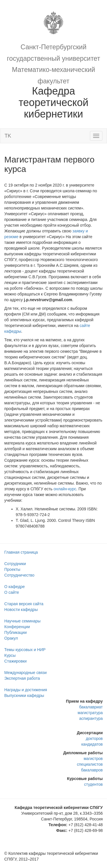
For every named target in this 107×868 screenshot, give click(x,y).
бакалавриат (91, 707)
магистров (93, 759)
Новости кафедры (21, 610)
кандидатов (92, 744)
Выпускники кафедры (24, 695)
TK (8, 136)
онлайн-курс (65, 489)
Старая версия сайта (24, 604)
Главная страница (21, 552)
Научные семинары (22, 621)
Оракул (11, 638)
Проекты (12, 569)
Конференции (17, 627)
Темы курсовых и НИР (25, 650)
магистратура (90, 713)
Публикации (15, 632)
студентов (93, 784)
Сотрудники (15, 564)
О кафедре (15, 587)
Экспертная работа (22, 678)
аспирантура (91, 718)
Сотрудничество (19, 575)
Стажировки (15, 661)
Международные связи (26, 673)
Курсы (10, 655)
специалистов (90, 764)
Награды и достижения (26, 690)
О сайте (12, 592)
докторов (94, 738)
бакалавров (92, 770)
